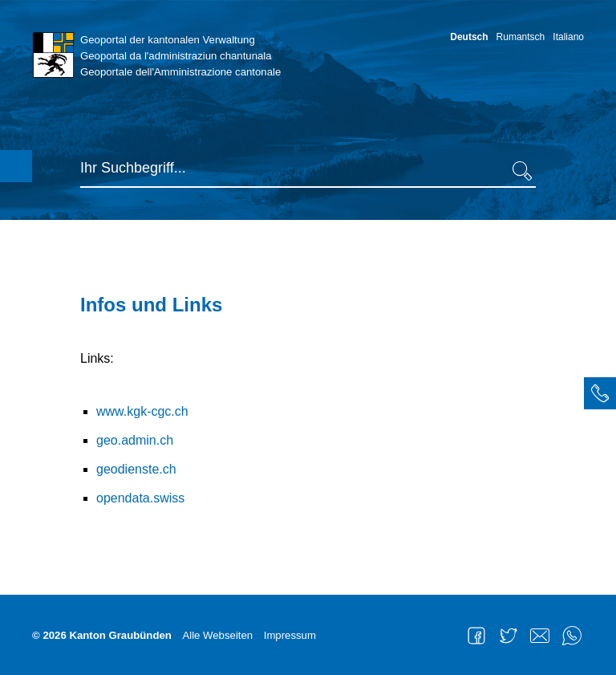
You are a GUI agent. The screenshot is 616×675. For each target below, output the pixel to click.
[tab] (600, 393)
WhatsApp (572, 636)
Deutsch (469, 37)
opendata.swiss (140, 498)
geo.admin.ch (135, 440)
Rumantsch (521, 37)
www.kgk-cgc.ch (142, 411)
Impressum (290, 635)
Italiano (568, 37)
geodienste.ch (136, 469)
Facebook (476, 636)
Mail (540, 636)
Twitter (509, 636)
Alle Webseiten (217, 635)
